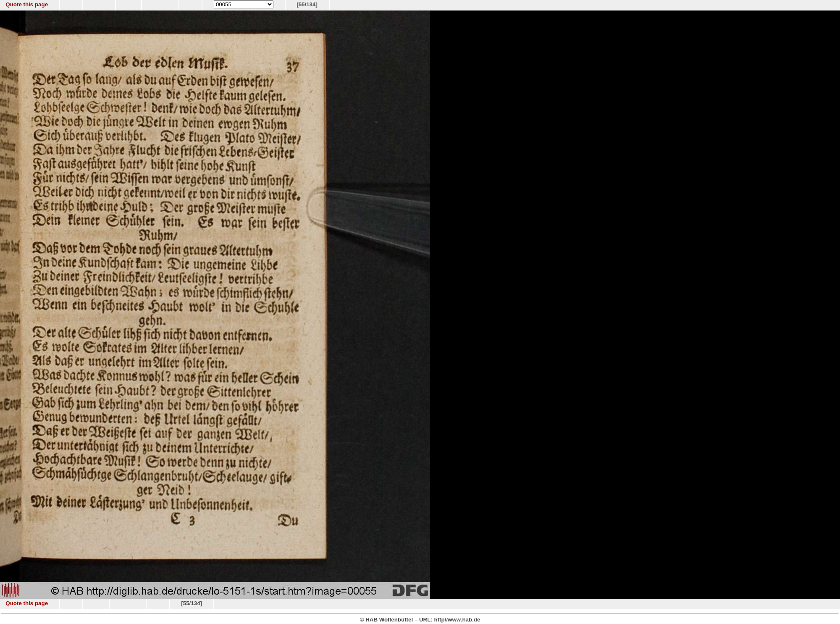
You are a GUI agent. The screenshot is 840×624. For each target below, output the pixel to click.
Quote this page (27, 4)
